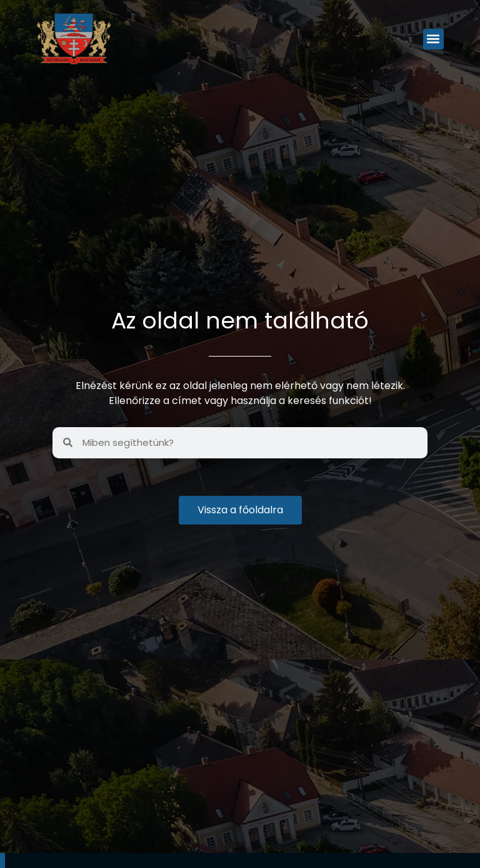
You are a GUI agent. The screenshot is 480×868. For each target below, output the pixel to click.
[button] (433, 39)
